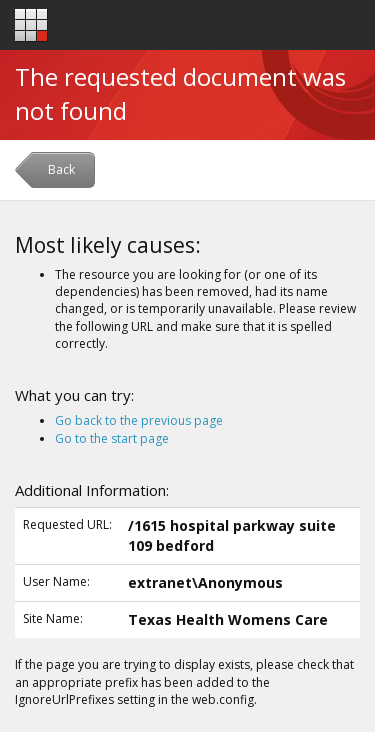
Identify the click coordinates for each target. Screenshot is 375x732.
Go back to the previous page (139, 420)
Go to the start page (112, 438)
